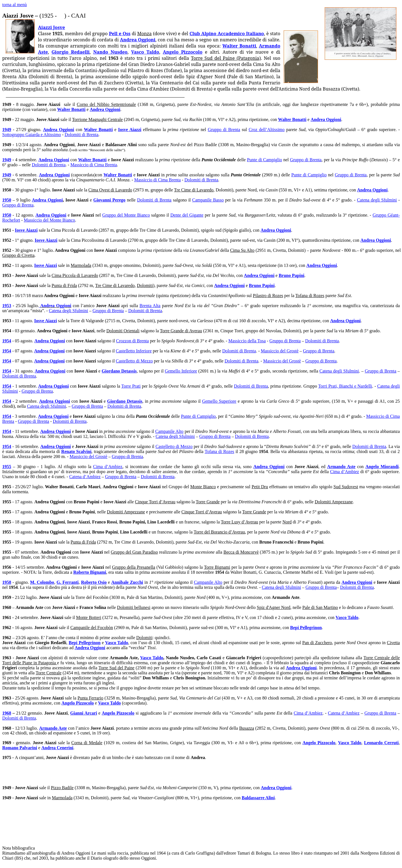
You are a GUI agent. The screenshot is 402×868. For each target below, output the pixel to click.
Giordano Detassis (119, 371)
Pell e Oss (120, 34)
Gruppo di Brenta (224, 130)
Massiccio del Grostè (280, 351)
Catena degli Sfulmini (377, 200)
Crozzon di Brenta (132, 341)
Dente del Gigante (187, 215)
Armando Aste (341, 467)
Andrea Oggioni (138, 40)
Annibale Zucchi (127, 582)
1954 (7, 341)
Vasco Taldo (145, 52)
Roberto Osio (94, 582)
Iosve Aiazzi (130, 130)
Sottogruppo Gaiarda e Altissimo (32, 135)
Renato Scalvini (76, 451)
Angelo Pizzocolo (183, 52)
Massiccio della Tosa (247, 341)
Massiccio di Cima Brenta (94, 165)
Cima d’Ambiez (108, 467)
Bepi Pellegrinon (306, 628)
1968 (7, 713)
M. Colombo (42, 582)
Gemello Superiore (219, 401)
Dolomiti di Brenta (82, 135)
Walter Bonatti (239, 46)
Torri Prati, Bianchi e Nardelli (345, 386)
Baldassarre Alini (258, 798)
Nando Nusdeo (110, 52)
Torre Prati (131, 386)
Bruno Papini (291, 275)
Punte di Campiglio (265, 160)
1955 (7, 467)
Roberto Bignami (90, 572)
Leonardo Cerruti (381, 743)
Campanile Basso (208, 200)
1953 (7, 306)
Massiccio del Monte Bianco (49, 220)
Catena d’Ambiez (85, 477)
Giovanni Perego (109, 200)
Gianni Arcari (83, 713)
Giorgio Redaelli (71, 52)
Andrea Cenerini (57, 748)
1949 (7, 130)
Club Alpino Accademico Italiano (227, 34)
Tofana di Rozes (219, 451)
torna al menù (15, 5)
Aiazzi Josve (52, 27)
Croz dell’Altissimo (267, 130)
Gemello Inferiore (181, 371)
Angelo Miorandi (382, 467)
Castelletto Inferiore (134, 351)
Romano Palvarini (20, 748)
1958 (7, 582)
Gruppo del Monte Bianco (126, 215)
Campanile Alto (169, 431)
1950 (7, 200)
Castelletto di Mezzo (134, 361)
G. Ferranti (68, 582)
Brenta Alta (150, 306)
